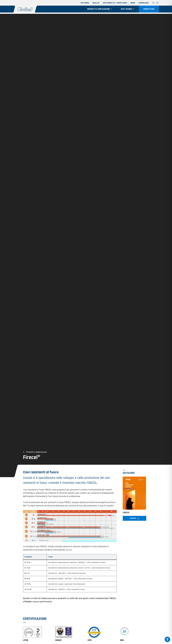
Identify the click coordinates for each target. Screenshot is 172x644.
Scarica (134, 521)
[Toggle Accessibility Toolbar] (167, 639)
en (157, 3)
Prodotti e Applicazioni (35, 452)
